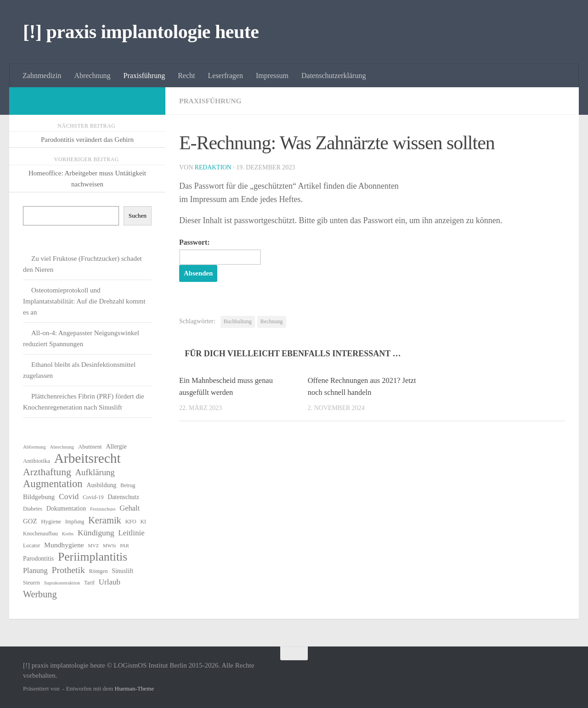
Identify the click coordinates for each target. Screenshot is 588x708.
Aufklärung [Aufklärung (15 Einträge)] (95, 472)
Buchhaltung (238, 322)
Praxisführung (144, 76)
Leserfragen (226, 76)
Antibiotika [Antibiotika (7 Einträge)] (37, 461)
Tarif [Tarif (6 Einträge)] (89, 583)
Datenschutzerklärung (334, 76)
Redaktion (214, 167)
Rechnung (272, 322)
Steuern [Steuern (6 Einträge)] (31, 583)
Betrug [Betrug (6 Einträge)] (128, 485)
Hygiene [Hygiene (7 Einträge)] (51, 521)
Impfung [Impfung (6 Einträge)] (75, 522)
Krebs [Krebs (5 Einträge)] (68, 534)
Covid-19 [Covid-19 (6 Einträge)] (93, 497)
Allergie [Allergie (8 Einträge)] (116, 447)
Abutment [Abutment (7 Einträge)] (90, 447)
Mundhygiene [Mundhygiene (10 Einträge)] (64, 545)
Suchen (138, 216)
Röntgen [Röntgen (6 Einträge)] (99, 571)
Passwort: (222, 252)
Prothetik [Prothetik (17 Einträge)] (68, 570)
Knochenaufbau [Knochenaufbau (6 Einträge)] (40, 534)
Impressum (272, 76)
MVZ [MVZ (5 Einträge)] (94, 546)
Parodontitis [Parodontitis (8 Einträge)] (38, 559)
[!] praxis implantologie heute (141, 32)
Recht (186, 76)
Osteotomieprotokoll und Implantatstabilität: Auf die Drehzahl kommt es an (84, 301)
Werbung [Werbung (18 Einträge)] (40, 594)
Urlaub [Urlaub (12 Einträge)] (110, 582)
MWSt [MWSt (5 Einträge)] (109, 546)
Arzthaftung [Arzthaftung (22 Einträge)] (47, 472)
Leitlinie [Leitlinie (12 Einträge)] (131, 533)
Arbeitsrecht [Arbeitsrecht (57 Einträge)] (88, 458)
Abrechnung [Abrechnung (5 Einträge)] (62, 447)
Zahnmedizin (42, 76)
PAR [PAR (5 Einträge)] (124, 546)
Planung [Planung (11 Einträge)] (35, 570)
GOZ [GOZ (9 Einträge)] (30, 521)
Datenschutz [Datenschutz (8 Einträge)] (123, 497)
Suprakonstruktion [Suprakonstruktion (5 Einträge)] (62, 583)
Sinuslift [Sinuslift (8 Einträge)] (122, 571)
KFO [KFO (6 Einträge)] (131, 522)
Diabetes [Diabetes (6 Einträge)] (33, 509)
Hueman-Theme (135, 688)
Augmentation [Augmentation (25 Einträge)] (53, 484)
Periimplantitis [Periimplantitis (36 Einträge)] (93, 557)
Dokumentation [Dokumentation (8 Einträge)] (66, 509)
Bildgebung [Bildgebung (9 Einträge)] (39, 497)
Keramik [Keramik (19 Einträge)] (105, 520)
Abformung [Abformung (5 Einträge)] (34, 447)
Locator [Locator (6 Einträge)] (31, 545)
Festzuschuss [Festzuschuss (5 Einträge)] (103, 509)
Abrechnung (92, 76)
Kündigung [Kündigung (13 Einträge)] (96, 533)
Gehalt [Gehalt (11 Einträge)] (130, 508)
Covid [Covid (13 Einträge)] (69, 496)
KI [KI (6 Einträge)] (143, 522)
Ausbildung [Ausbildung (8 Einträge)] (101, 485)
